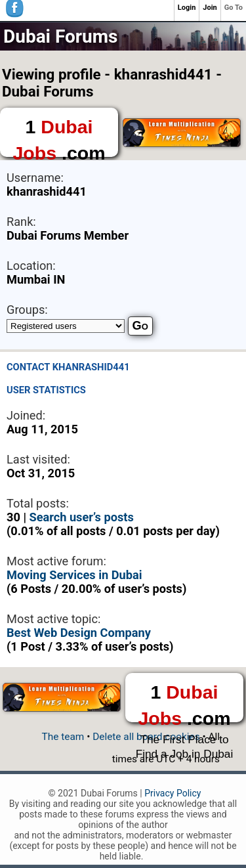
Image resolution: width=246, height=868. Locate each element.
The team (63, 737)
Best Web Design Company (79, 633)
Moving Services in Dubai (74, 575)
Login (187, 8)
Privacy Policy (173, 793)
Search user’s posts (82, 517)
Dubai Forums (60, 36)
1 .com (59, 137)
